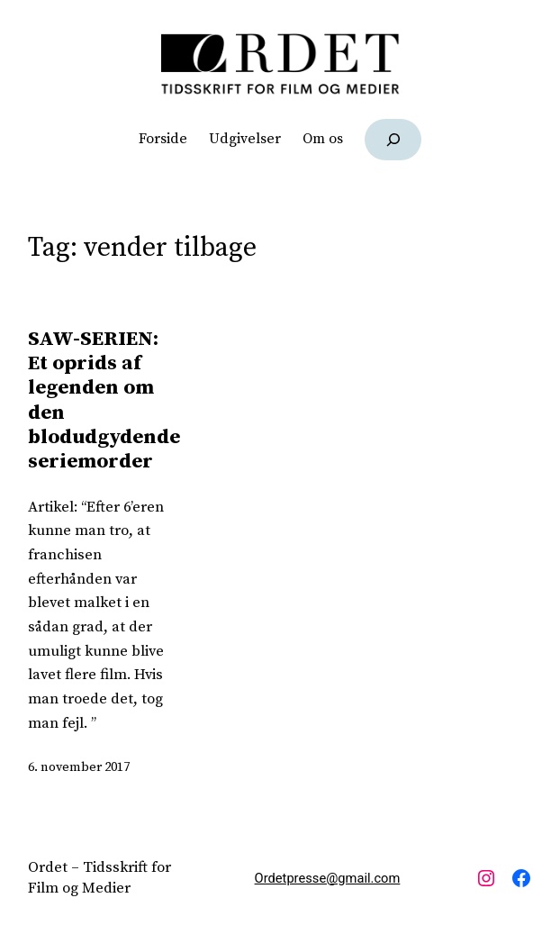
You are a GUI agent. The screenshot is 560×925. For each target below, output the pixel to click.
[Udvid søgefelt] (393, 139)
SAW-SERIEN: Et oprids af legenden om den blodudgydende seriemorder (104, 401)
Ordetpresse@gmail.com (328, 878)
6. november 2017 (79, 767)
